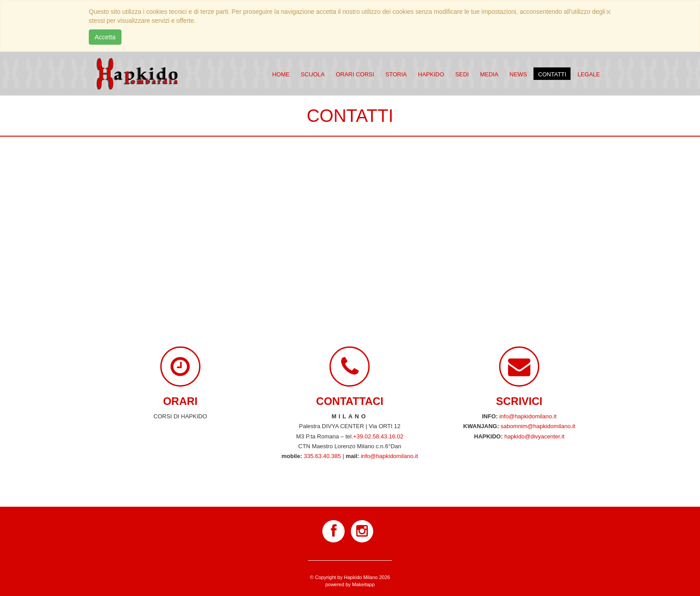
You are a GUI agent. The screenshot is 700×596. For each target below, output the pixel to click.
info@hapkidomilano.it (389, 456)
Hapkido (431, 74)
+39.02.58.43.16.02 (378, 436)
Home (281, 74)
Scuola (313, 74)
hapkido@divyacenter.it (535, 436)
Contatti (552, 74)
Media (489, 74)
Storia (396, 74)
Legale (589, 74)
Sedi (462, 74)
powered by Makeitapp (350, 584)
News (518, 74)
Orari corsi (355, 74)
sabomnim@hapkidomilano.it (538, 426)
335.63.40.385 (322, 456)
